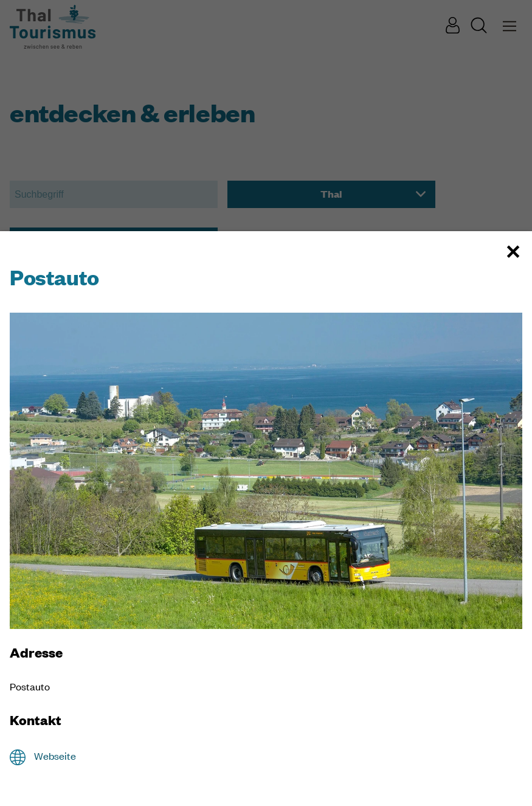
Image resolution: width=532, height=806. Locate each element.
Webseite (55, 756)
